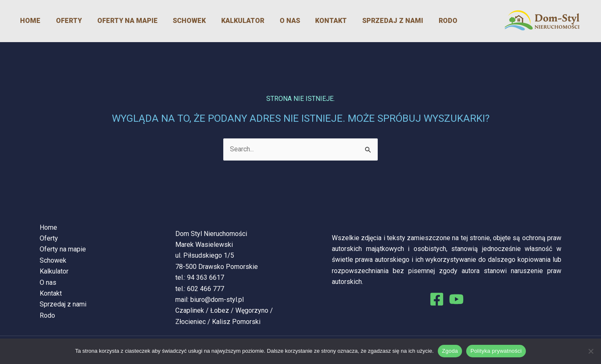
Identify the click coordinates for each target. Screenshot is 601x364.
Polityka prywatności (496, 351)
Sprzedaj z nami (368, 21)
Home (25, 21)
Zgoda (450, 351)
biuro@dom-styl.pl (217, 300)
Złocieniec (191, 322)
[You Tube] (456, 299)
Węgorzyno (252, 310)
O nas (270, 21)
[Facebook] (437, 299)
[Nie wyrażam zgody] (591, 351)
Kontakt (309, 21)
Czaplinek (190, 310)
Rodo (420, 21)
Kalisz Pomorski (236, 322)
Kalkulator (226, 21)
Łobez (220, 310)
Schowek (176, 21)
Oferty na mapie (116, 21)
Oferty (61, 21)
